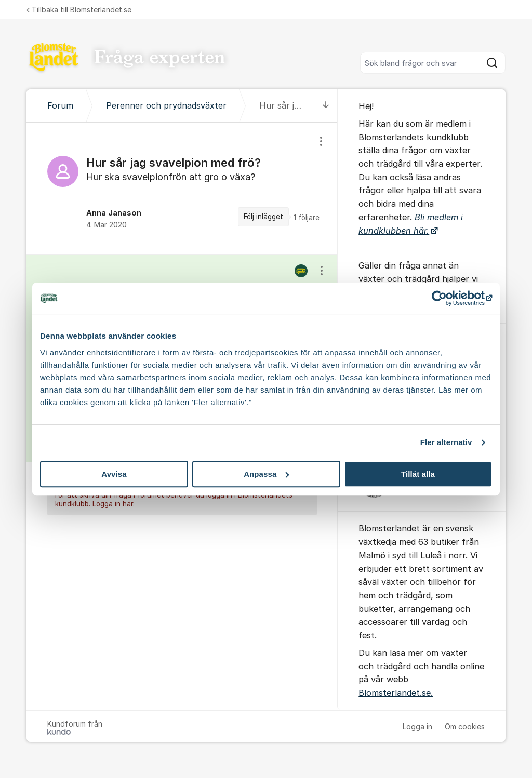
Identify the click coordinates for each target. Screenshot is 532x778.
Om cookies (465, 726)
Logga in (417, 726)
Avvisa (114, 474)
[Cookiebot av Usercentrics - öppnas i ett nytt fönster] (447, 298)
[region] (182, 189)
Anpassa (266, 474)
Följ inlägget (263, 217)
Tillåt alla (418, 474)
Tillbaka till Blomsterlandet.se (79, 10)
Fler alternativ (446, 442)
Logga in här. (114, 504)
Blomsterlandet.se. (396, 693)
